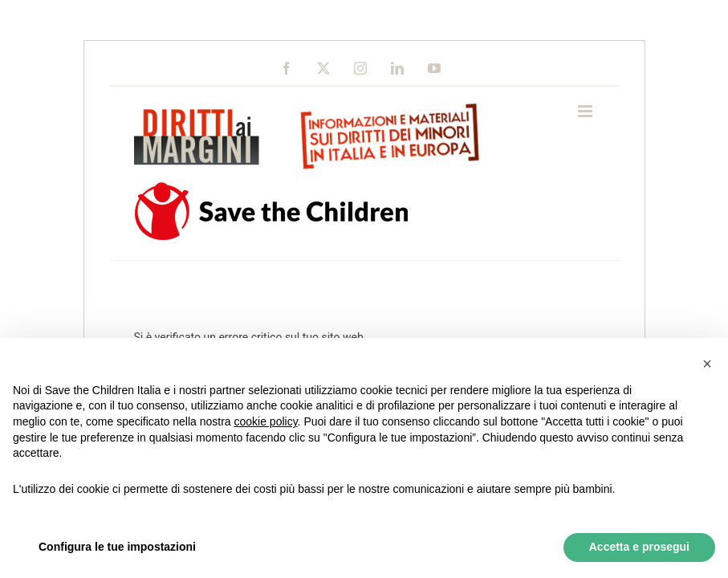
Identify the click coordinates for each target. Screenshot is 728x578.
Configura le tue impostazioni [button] (117, 547)
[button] (707, 364)
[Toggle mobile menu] (586, 111)
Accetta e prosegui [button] (639, 547)
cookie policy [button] (265, 421)
